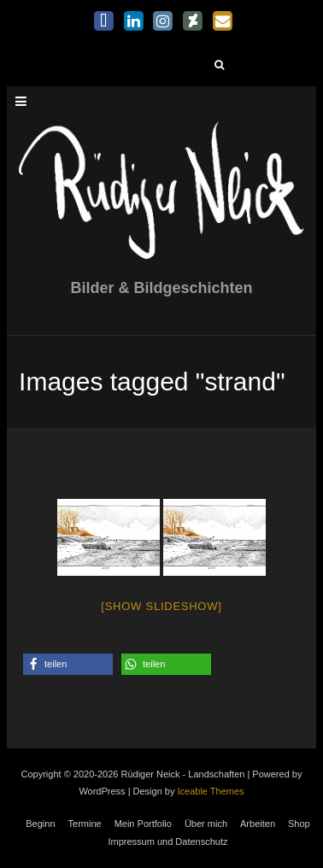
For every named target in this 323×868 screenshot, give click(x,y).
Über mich (206, 824)
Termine (85, 824)
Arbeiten (258, 824)
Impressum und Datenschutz (167, 842)
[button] (68, 664)
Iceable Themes (211, 791)
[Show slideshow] (161, 606)
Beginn (40, 824)
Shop (299, 824)
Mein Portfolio (143, 824)
